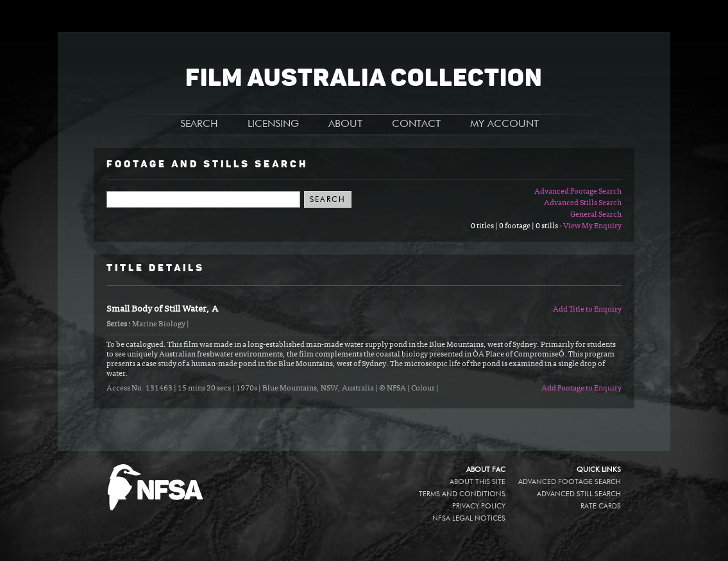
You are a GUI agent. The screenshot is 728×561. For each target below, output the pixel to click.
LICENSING (273, 124)
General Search (596, 215)
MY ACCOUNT (504, 124)
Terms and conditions (462, 494)
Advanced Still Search (579, 494)
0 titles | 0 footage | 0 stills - (517, 226)
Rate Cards (601, 506)
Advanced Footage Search (578, 192)
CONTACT (416, 124)
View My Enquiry (592, 226)
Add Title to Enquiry (587, 310)
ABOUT (345, 124)
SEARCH (199, 124)
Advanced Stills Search (583, 203)
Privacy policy (479, 506)
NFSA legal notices (469, 518)
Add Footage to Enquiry (581, 389)
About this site (478, 482)
